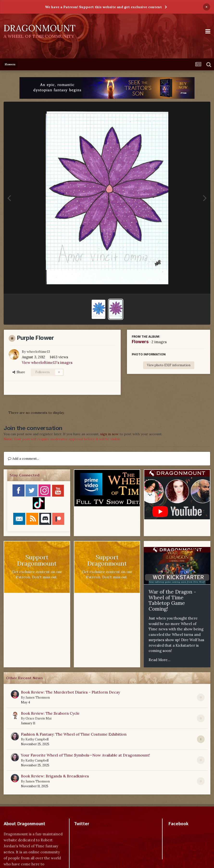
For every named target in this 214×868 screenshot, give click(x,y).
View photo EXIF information (169, 365)
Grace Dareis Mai (38, 718)
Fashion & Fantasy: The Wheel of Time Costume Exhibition (74, 734)
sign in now (109, 434)
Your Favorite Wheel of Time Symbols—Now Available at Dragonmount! (85, 755)
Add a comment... (23, 459)
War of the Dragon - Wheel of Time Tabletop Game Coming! (172, 600)
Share (19, 372)
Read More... (160, 660)
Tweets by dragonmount (95, 832)
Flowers (140, 342)
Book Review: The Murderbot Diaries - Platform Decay (70, 692)
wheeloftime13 (38, 352)
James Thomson (38, 697)
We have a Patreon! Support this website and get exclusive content (103, 7)
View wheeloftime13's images (47, 363)
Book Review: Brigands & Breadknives (55, 776)
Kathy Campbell (37, 739)
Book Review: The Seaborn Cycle (50, 713)
